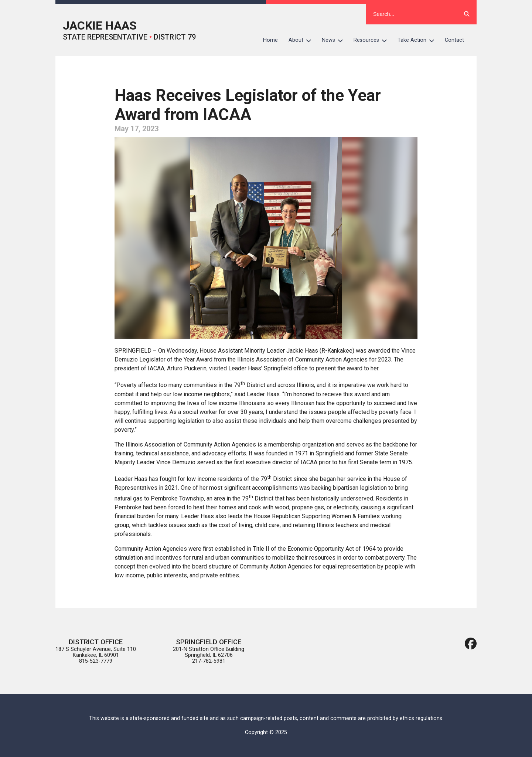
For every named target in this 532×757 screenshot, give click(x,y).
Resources (373, 40)
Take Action (419, 40)
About (303, 40)
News (335, 40)
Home (270, 40)
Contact (454, 40)
